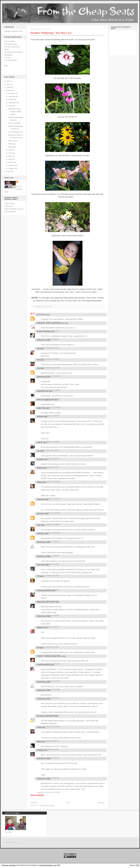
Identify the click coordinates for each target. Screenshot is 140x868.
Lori (38, 368)
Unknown (40, 499)
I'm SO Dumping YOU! (16, 132)
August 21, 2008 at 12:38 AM (48, 524)
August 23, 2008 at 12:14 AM (48, 727)
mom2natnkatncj (43, 665)
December (12, 93)
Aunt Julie (41, 565)
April (10, 159)
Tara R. (40, 442)
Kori (38, 360)
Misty (39, 742)
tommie (40, 468)
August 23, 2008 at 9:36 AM (48, 741)
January (11, 168)
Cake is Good (13, 141)
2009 (9, 87)
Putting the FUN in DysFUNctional (50, 323)
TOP (138, 865)
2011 (9, 81)
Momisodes (41, 542)
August (11, 106)
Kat (38, 349)
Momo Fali (41, 408)
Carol (39, 727)
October (11, 100)
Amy (39, 525)
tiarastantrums (42, 391)
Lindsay (40, 750)
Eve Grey (40, 514)
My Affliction (8, 55)
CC (38, 576)
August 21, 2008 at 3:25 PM (48, 576)
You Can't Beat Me (11, 60)
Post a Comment (37, 795)
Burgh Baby (41, 682)
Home (68, 802)
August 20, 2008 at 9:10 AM (48, 359)
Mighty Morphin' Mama (46, 602)
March (11, 162)
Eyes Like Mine (9, 41)
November (12, 96)
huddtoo (40, 628)
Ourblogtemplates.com (48, 865)
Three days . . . (13, 144)
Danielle (40, 459)
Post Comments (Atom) (47, 805)
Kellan (39, 482)
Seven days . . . (13, 147)
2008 (9, 90)
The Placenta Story (11, 44)
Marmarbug (41, 377)
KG (38, 648)
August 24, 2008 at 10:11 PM (48, 792)
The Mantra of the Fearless (13, 52)
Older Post (101, 802)
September (12, 103)
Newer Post (34, 802)
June (10, 153)
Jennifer (40, 417)
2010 (9, 84)
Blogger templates (9, 865)
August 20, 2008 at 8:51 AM (48, 348)
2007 (9, 172)
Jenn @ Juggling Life (45, 400)
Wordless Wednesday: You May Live (51, 33)
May (10, 156)
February (12, 165)
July (10, 150)
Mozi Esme (41, 315)
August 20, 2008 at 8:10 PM (48, 450)
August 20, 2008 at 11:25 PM (48, 482)
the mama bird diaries (45, 716)
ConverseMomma (44, 591)
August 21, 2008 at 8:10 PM (48, 647)
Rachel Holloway (43, 331)
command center (11, 843)
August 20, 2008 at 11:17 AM (48, 368)
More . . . (7, 66)
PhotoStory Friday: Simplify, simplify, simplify (15, 112)
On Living (7, 58)
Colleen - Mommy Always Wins (49, 656)
